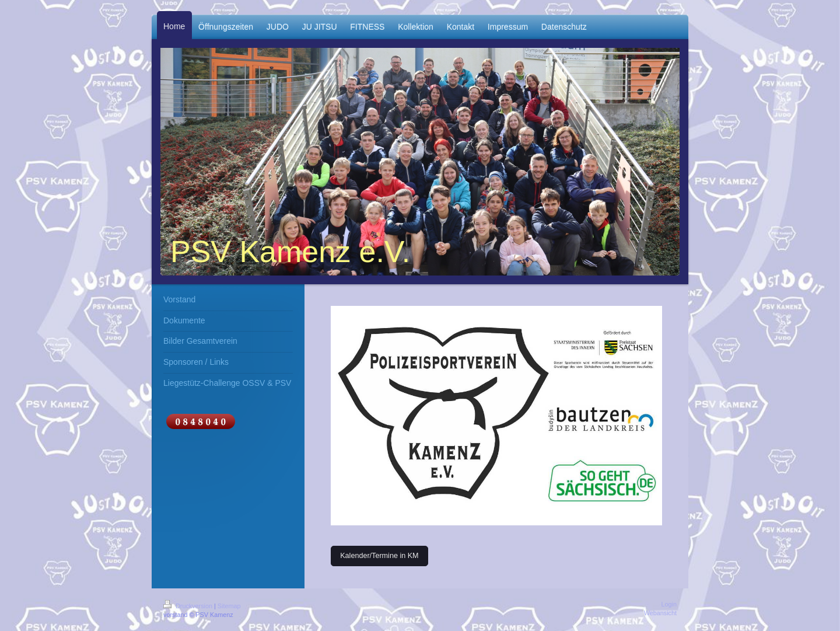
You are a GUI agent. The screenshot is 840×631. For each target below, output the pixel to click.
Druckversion (189, 606)
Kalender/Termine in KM (379, 556)
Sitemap (229, 606)
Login (669, 604)
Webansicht (660, 613)
